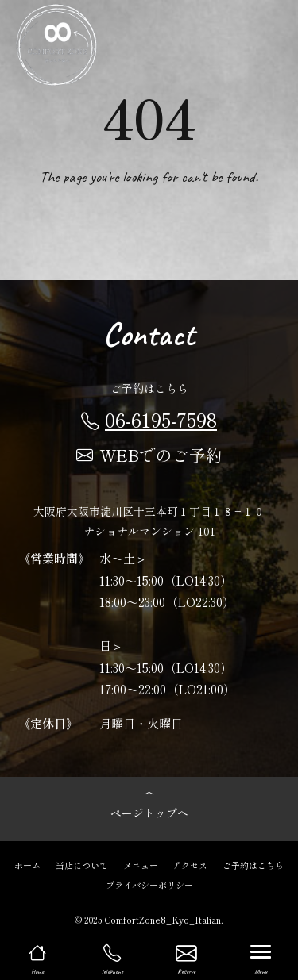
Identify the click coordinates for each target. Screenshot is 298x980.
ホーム (27, 864)
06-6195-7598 (149, 419)
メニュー (141, 864)
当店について (82, 864)
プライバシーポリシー (149, 884)
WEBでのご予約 (149, 455)
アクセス (190, 864)
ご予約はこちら (253, 864)
